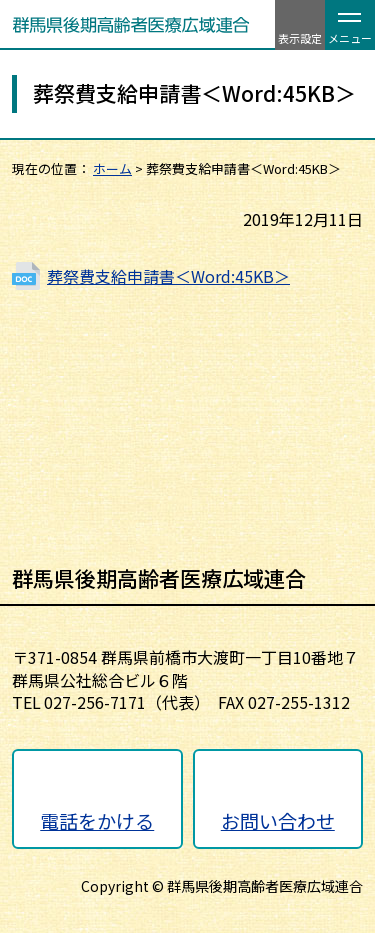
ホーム (112, 168)
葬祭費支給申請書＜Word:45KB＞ (168, 276)
